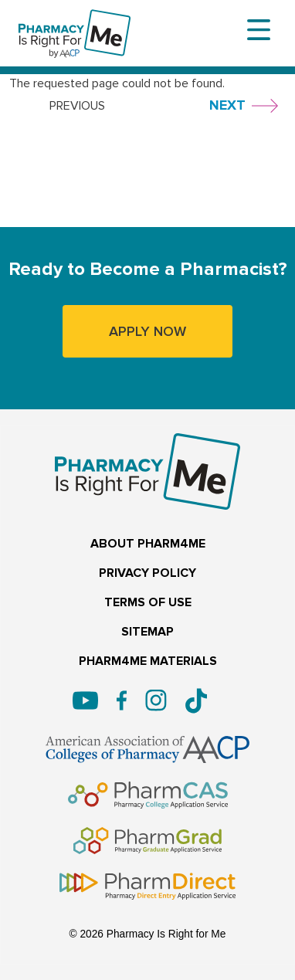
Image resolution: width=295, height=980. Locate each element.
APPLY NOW (147, 331)
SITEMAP (147, 632)
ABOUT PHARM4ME (148, 544)
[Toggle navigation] (259, 30)
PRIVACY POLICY (147, 573)
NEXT (227, 105)
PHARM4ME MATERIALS (148, 661)
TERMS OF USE (148, 603)
